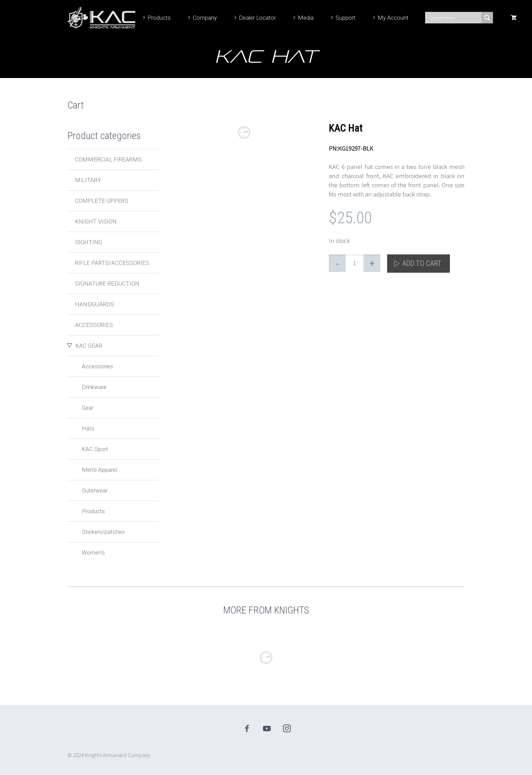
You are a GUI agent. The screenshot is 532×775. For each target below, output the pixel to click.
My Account (393, 18)
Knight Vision (96, 221)
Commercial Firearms (108, 159)
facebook (247, 729)
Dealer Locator (257, 18)
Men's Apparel (99, 470)
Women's (93, 553)
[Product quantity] (355, 263)
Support (346, 18)
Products (159, 18)
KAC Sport (95, 449)
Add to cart (422, 263)
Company (205, 18)
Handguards (94, 304)
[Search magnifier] (487, 18)
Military (88, 180)
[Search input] (455, 18)
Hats (88, 428)
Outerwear (95, 490)
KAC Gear (89, 346)
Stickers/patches (103, 532)
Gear (88, 408)
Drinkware (94, 387)
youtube (267, 729)
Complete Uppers (102, 201)
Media (306, 18)
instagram (287, 729)
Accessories (94, 325)
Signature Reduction (107, 284)
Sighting (89, 242)
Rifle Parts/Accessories (112, 263)
